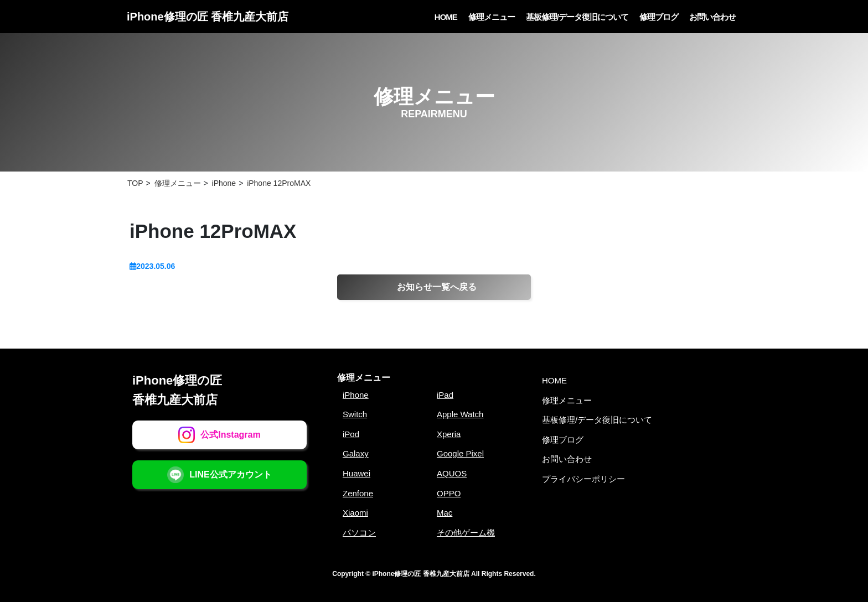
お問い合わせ (712, 17)
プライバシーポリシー (583, 479)
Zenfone (358, 493)
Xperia (449, 434)
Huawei (356, 473)
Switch (355, 414)
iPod (351, 434)
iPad (445, 395)
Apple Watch (460, 414)
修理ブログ (659, 17)
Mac (445, 513)
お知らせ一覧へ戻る (437, 287)
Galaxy (356, 453)
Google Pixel (460, 453)
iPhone (356, 395)
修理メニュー (492, 17)
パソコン (359, 533)
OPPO (449, 493)
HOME (446, 17)
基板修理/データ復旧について (577, 17)
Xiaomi (355, 513)
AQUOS (452, 473)
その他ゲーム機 (466, 533)
